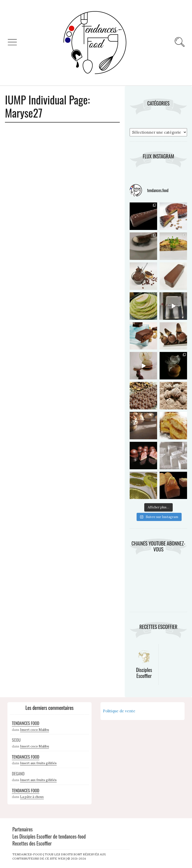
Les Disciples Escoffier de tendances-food (49, 836)
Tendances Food (26, 723)
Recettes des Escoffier (32, 843)
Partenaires (23, 829)
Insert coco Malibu (35, 730)
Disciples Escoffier (144, 673)
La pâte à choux (32, 797)
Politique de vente (119, 711)
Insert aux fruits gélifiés (38, 763)
